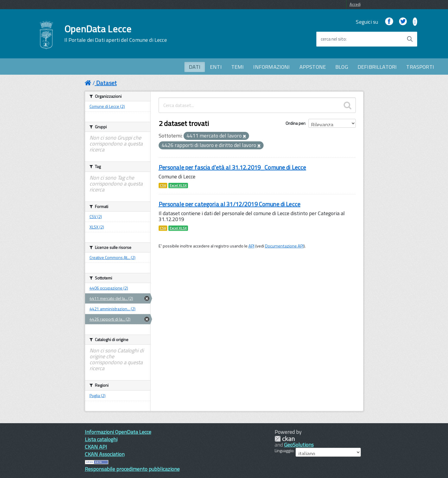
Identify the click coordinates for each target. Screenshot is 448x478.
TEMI (238, 67)
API (251, 246)
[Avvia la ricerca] (410, 39)
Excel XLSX (178, 186)
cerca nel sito (333, 39)
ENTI (216, 67)
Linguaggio (284, 451)
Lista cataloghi (101, 439)
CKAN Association (105, 454)
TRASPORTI (420, 67)
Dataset (106, 83)
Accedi (355, 4)
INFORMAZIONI (271, 67)
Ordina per (295, 123)
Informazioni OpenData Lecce (118, 432)
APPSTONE (313, 67)
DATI (195, 67)
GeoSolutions (299, 445)
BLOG (342, 67)
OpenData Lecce (116, 33)
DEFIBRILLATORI (377, 67)
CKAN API (96, 447)
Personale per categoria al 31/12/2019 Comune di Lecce (229, 204)
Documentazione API (284, 246)
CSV (163, 186)
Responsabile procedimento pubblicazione (132, 469)
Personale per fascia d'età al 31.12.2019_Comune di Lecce (232, 167)
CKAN (285, 439)
